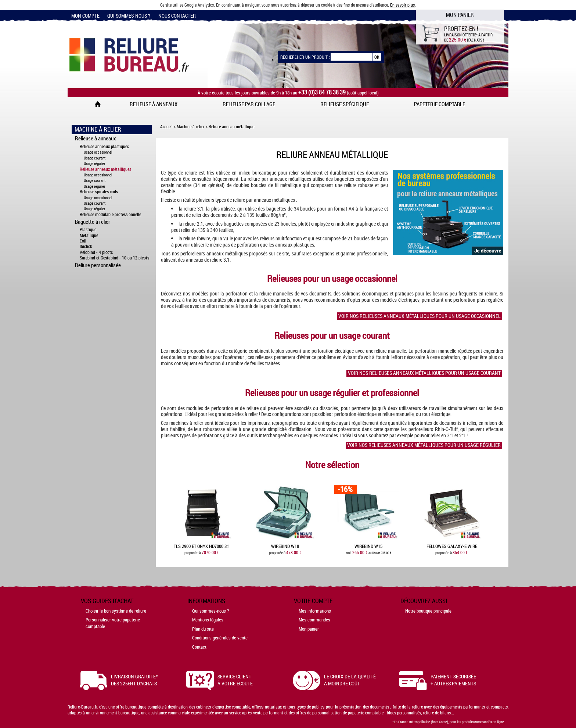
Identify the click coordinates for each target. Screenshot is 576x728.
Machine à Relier (98, 129)
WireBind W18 (285, 546)
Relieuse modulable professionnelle (110, 214)
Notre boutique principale (428, 611)
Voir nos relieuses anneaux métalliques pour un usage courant (424, 373)
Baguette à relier (93, 222)
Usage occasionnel (98, 152)
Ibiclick (86, 246)
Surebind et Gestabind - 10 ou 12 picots (114, 258)
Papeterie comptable (440, 104)
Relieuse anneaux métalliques (105, 169)
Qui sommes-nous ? (129, 16)
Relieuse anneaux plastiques (104, 146)
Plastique (88, 229)
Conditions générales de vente (220, 638)
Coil (83, 241)
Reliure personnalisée (98, 265)
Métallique (89, 235)
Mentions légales (208, 620)
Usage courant (95, 158)
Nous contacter (177, 16)
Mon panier (309, 629)
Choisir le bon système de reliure (116, 611)
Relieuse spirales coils (99, 192)
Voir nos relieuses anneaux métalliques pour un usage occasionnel (420, 316)
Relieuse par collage (249, 104)
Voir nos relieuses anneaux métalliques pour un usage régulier (424, 445)
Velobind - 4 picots (96, 252)
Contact (199, 647)
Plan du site (203, 629)
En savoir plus (402, 5)
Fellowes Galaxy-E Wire (452, 546)
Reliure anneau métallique (231, 126)
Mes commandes (314, 620)
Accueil (166, 126)
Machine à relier (191, 126)
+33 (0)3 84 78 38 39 (322, 92)
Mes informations (315, 611)
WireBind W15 (368, 546)
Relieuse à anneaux (154, 104)
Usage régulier (94, 163)
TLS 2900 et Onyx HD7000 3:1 (202, 546)
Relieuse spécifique (345, 104)
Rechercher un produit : (305, 57)
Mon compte (85, 16)
